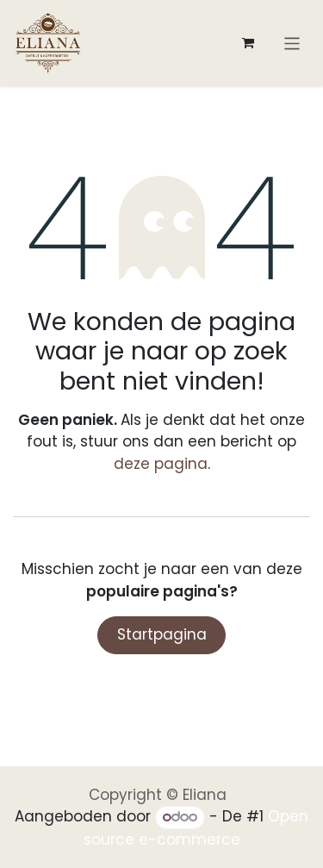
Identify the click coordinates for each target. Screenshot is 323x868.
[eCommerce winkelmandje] (248, 43)
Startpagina (162, 634)
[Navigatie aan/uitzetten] (292, 43)
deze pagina (161, 464)
